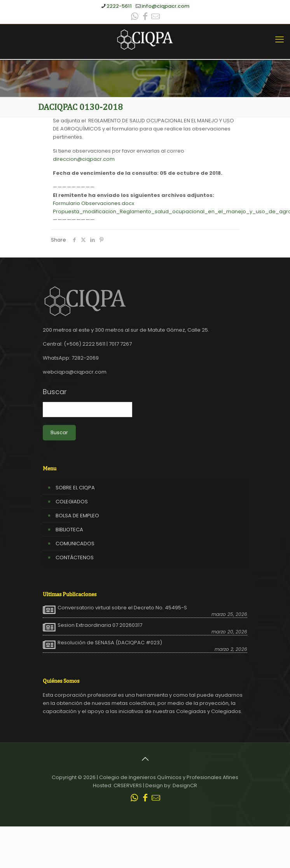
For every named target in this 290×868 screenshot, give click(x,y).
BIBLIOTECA (69, 530)
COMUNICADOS (75, 544)
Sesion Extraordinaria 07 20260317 (100, 625)
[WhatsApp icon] (135, 17)
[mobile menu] (280, 40)
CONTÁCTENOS (75, 558)
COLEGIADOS (72, 502)
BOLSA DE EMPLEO (77, 516)
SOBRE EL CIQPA (75, 488)
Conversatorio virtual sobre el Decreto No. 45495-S (122, 608)
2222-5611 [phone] (119, 6)
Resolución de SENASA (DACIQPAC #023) (110, 643)
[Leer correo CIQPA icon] (155, 17)
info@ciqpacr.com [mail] (165, 6)
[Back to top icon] (145, 759)
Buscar (55, 392)
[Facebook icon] (145, 17)
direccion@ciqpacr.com (84, 159)
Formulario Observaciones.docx (93, 203)
